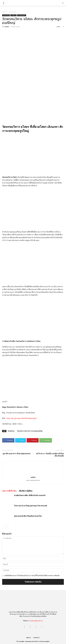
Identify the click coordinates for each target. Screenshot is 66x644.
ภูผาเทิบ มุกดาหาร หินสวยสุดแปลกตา (16, 453)
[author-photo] (33, 474)
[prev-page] (4, 526)
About (29, 638)
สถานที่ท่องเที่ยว (22, 15)
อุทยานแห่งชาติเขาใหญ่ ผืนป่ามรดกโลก (28, 516)
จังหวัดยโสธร (13, 12)
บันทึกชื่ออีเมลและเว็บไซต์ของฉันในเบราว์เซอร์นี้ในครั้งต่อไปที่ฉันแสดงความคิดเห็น (32, 576)
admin (7, 27)
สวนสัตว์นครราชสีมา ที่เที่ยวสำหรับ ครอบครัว (30, 495)
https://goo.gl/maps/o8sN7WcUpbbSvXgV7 (22, 418)
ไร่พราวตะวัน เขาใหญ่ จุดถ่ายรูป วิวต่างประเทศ (31, 506)
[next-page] (7, 526)
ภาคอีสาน (13, 15)
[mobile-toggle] (4, 3)
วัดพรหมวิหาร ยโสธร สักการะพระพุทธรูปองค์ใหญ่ (30, 431)
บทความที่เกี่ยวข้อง (9, 491)
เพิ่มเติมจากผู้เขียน (26, 491)
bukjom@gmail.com (36, 621)
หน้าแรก (5, 12)
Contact (37, 638)
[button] (63, 3)
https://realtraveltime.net (33, 480)
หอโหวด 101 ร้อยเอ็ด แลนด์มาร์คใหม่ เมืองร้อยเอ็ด (50, 455)
